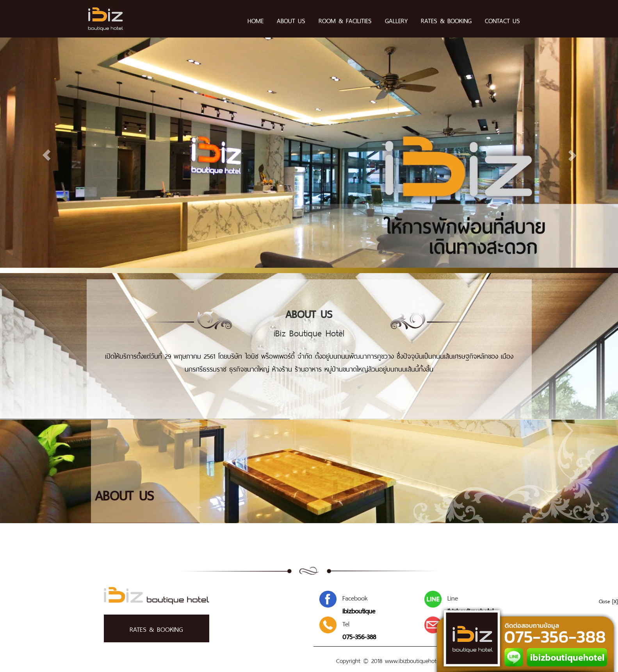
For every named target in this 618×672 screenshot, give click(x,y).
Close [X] (608, 601)
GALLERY (396, 20)
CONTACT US (502, 20)
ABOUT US (291, 20)
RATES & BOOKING (446, 20)
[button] (62, 155)
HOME (256, 20)
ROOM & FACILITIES (345, 20)
